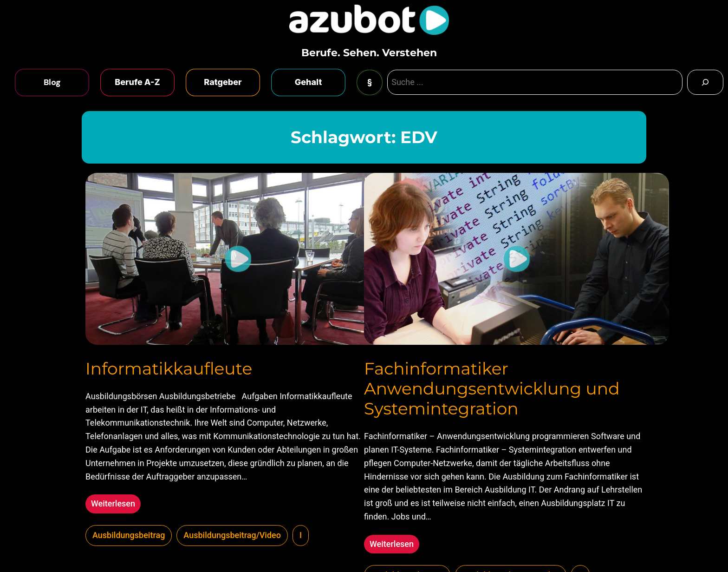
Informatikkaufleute (169, 369)
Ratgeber (223, 82)
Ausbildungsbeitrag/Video (232, 535)
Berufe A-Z (137, 82)
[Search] (705, 82)
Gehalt (309, 82)
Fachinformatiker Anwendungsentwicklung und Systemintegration (492, 389)
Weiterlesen (116, 505)
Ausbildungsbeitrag (129, 535)
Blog (52, 82)
